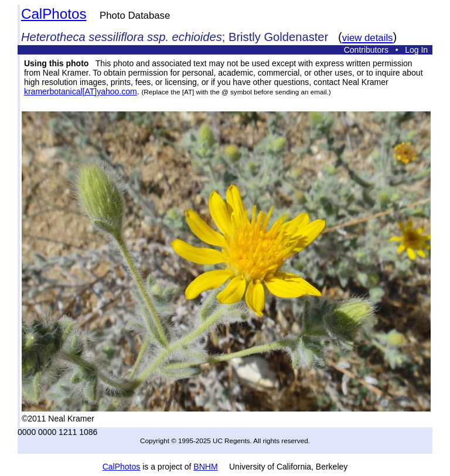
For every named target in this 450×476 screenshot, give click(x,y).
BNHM (205, 467)
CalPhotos (54, 14)
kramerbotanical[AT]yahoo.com (81, 91)
